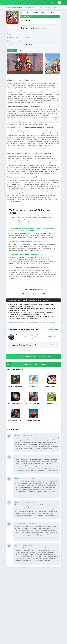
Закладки (26, 21)
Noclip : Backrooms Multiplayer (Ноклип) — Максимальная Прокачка (38, 92)
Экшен (27, 37)
